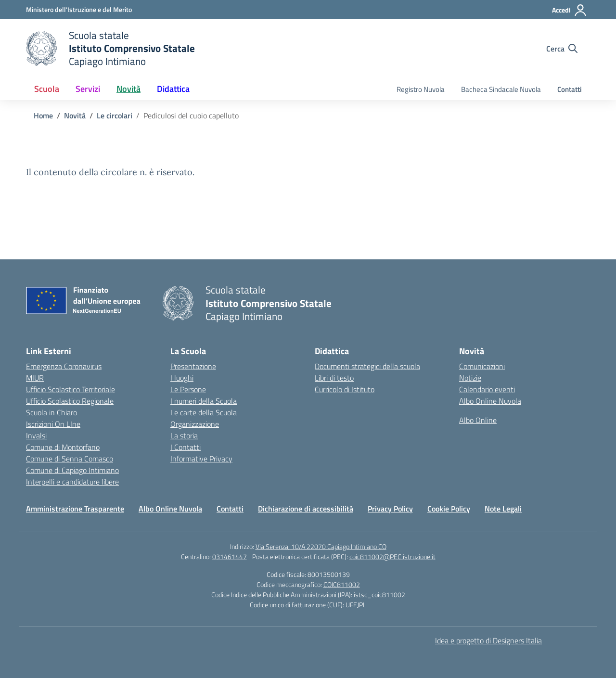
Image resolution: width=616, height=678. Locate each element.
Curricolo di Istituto (345, 389)
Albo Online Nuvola (490, 401)
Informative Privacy (201, 459)
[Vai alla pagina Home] (43, 115)
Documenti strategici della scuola (367, 366)
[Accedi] (570, 10)
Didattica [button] (173, 89)
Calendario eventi (487, 389)
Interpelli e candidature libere (72, 482)
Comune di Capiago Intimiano (72, 470)
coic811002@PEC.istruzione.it (392, 556)
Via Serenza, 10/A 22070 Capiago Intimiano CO (321, 546)
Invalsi (36, 435)
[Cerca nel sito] (562, 49)
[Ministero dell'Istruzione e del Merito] (79, 9)
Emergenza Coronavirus (64, 366)
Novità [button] (128, 89)
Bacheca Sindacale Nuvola (501, 89)
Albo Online (478, 420)
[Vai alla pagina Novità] (75, 115)
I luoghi (182, 378)
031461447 (230, 556)
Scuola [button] (47, 89)
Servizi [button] (88, 89)
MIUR (35, 378)
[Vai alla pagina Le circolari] (115, 115)
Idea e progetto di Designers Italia (488, 640)
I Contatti (186, 447)
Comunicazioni (482, 366)
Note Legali (503, 509)
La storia (184, 435)
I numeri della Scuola (204, 401)
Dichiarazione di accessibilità (306, 509)
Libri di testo (334, 378)
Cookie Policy (449, 509)
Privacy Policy (390, 509)
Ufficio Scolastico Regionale (70, 401)
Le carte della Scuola (204, 412)
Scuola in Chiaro (51, 412)
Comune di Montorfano (63, 447)
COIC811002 (342, 584)
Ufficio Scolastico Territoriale (71, 389)
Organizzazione (195, 424)
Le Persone (188, 389)
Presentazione (193, 366)
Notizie (470, 378)
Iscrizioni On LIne (53, 424)
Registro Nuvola (421, 89)
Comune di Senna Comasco (70, 459)
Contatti (570, 89)
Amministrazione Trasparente (75, 509)
